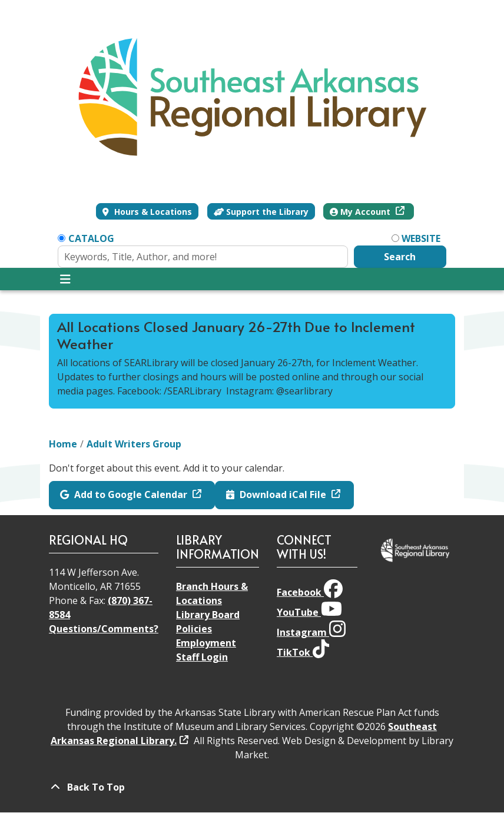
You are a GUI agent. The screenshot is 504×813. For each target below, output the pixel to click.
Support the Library (261, 212)
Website (421, 238)
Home (63, 444)
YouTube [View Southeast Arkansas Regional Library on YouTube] (309, 612)
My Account (361, 212)
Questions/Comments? (104, 629)
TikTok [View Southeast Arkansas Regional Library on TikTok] (303, 652)
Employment (206, 643)
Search (400, 257)
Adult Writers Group (134, 444)
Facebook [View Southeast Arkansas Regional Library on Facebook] (310, 592)
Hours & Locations (152, 212)
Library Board (208, 615)
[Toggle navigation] (65, 279)
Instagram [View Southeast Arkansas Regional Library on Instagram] (311, 632)
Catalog (91, 238)
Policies (194, 629)
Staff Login (202, 657)
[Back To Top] (252, 787)
